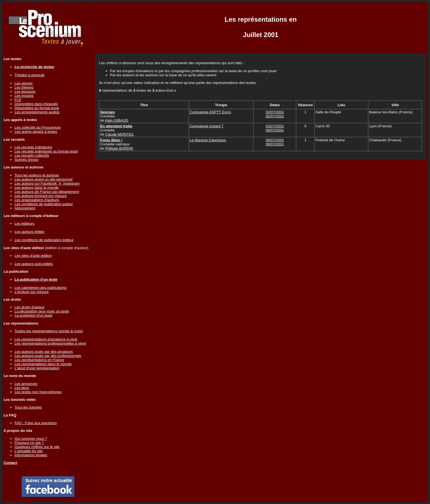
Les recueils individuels (33, 147)
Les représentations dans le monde (43, 364)
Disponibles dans (36, 104)
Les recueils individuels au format (46, 151)
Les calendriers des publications (41, 288)
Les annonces (26, 384)
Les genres (24, 83)
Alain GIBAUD (117, 120)
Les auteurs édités (29, 232)
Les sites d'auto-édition (33, 256)
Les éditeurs (25, 223)
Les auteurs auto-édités (34, 264)
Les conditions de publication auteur (44, 204)
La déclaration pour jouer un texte (42, 311)
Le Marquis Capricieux (208, 140)
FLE (18, 100)
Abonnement (25, 208)
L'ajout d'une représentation (37, 368)
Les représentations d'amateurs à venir (46, 339)
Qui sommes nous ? (31, 439)
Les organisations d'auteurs (37, 200)
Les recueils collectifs (32, 155)
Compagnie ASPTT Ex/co (210, 112)
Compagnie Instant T (207, 126)
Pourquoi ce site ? (29, 443)
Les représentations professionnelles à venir (50, 343)
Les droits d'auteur (29, 307)
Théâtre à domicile (30, 75)
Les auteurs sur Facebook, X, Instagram (47, 183)
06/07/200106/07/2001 (275, 142)
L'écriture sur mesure (32, 292)
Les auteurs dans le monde (37, 188)
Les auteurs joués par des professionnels (48, 356)
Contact (10, 463)
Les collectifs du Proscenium (38, 127)
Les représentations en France (39, 360)
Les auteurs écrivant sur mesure (41, 196)
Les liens (22, 388)
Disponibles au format (37, 108)
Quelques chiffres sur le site (37, 447)
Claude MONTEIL (120, 134)
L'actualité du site (29, 451)
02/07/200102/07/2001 (275, 114)
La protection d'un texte (33, 315)
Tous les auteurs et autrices (37, 175)
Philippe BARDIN (119, 148)
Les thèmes (24, 87)
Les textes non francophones (38, 392)
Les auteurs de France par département (47, 192)
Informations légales (31, 455)
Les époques (25, 91)
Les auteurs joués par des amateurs (44, 352)
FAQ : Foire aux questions (36, 423)
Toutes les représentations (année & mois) (49, 331)
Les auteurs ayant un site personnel (43, 179)
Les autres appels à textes (36, 132)
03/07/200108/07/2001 (275, 128)
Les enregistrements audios (37, 112)
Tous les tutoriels (28, 407)
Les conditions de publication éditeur (44, 240)
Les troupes (24, 96)
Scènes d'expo (26, 160)
